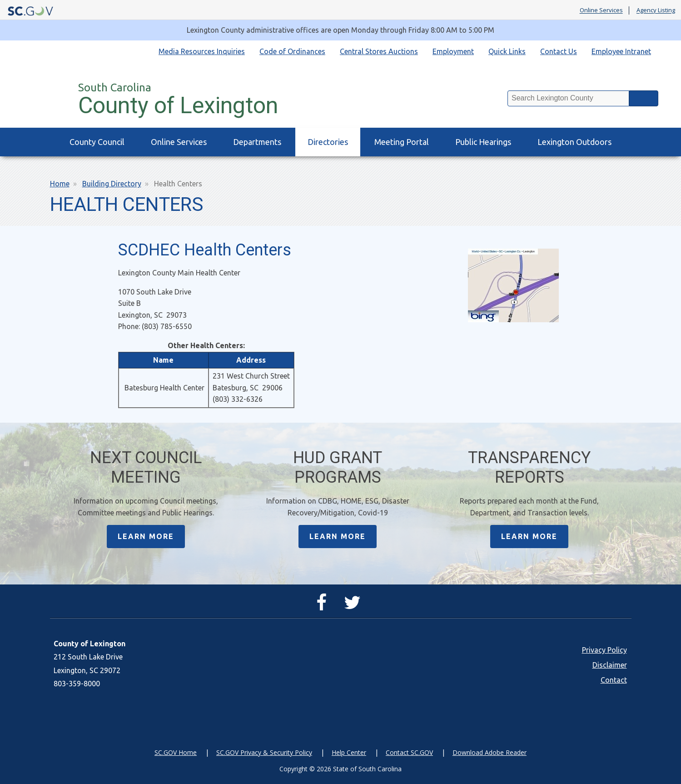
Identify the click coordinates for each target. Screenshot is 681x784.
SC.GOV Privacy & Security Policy (264, 752)
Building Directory (112, 184)
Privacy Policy (604, 650)
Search (644, 98)
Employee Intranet (621, 51)
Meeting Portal (402, 142)
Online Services (601, 10)
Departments (257, 142)
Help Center (349, 752)
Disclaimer (610, 665)
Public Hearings (483, 142)
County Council (97, 142)
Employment (453, 51)
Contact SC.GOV (409, 752)
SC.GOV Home (176, 752)
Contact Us (559, 51)
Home (60, 184)
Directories (328, 142)
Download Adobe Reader (490, 752)
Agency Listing (656, 10)
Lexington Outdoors (574, 142)
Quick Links (507, 51)
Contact (614, 680)
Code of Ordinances (292, 51)
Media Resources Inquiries (202, 51)
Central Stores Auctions (379, 51)
